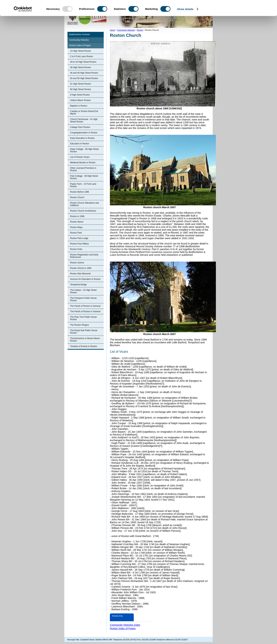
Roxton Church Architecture (83, 211)
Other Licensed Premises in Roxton (83, 169)
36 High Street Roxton (81, 67)
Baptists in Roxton (79, 106)
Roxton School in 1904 (81, 268)
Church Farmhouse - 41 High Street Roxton (84, 120)
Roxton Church (77, 197)
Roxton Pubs (76, 249)
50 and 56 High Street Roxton (84, 78)
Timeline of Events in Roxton (84, 346)
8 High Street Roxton (80, 95)
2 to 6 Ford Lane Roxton (82, 56)
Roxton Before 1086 (80, 192)
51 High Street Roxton (81, 84)
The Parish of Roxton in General (85, 306)
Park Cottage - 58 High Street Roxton (84, 177)
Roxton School (77, 263)
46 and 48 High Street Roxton (84, 73)
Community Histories (79, 40)
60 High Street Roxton (81, 89)
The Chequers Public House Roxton (83, 299)
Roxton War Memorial (80, 274)
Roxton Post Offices (79, 244)
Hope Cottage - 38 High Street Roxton (84, 150)
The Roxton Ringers (80, 325)
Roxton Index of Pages (80, 45)
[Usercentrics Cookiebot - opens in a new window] (23, 24)
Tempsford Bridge (78, 285)
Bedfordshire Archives (80, 34)
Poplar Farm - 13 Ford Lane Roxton (83, 185)
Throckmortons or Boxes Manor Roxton (85, 340)
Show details (185, 24)
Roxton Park (76, 233)
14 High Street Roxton (81, 51)
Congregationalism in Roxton (84, 133)
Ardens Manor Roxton (80, 100)
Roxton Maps (76, 227)
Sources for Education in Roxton (85, 279)
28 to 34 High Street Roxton (83, 62)
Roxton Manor (77, 222)
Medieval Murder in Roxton (83, 163)
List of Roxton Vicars (80, 157)
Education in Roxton (80, 144)
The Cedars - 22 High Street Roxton (83, 291)
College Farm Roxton (80, 127)
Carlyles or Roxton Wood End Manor (84, 112)
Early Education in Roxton (82, 138)
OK (248, 9)
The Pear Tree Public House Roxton (83, 318)
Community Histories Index (125, 625)
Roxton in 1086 (77, 216)
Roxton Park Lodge (79, 238)
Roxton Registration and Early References (84, 256)
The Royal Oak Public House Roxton (84, 332)
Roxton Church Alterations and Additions (85, 204)
